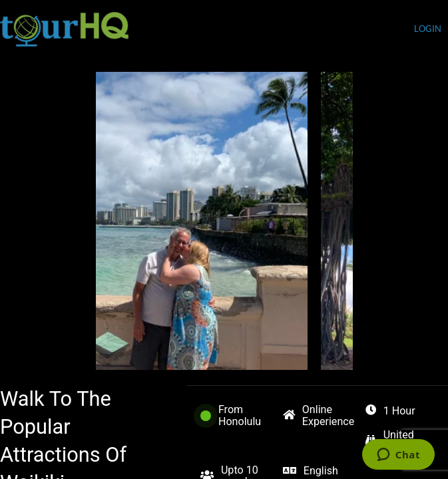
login (428, 29)
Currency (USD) (371, 30)
